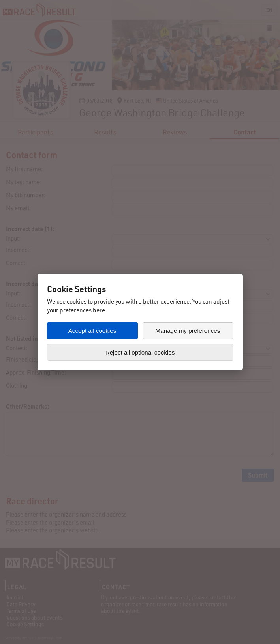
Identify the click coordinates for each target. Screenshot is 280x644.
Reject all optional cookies (140, 352)
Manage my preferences (188, 331)
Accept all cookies (92, 331)
